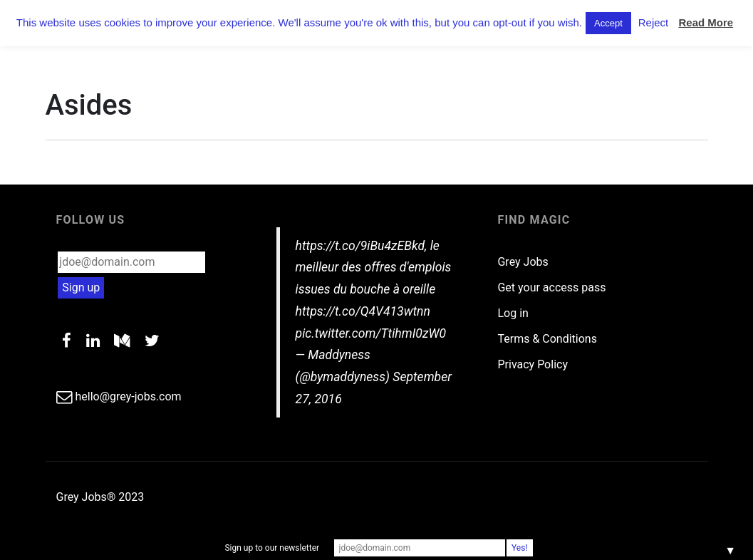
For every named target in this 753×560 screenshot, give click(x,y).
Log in (513, 313)
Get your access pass (551, 287)
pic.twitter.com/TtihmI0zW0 (371, 333)
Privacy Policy (533, 364)
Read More (706, 22)
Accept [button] (608, 23)
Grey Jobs (523, 262)
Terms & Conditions (547, 339)
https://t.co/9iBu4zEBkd (360, 246)
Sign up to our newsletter (272, 548)
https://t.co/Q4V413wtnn (363, 311)
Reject (654, 22)
